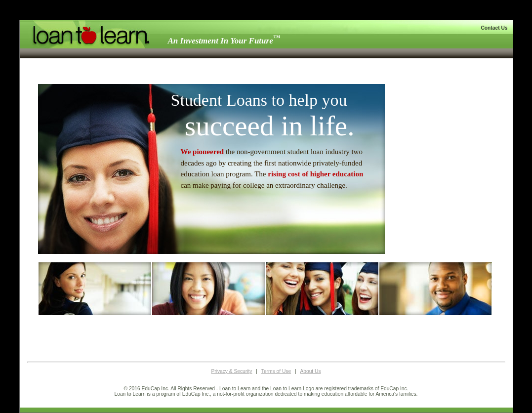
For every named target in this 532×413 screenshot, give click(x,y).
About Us (310, 371)
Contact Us (494, 28)
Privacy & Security (231, 371)
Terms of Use (276, 371)
